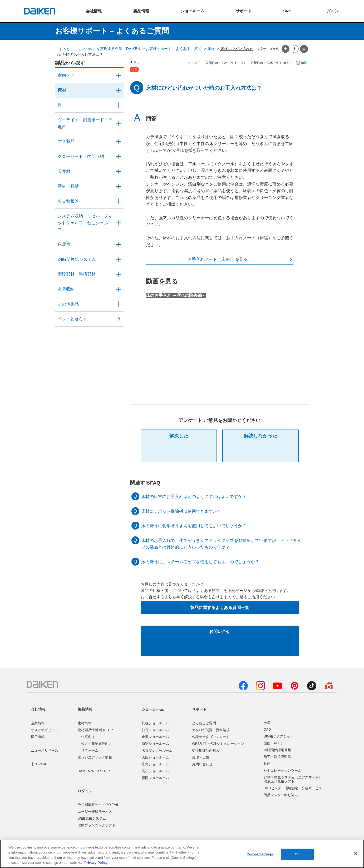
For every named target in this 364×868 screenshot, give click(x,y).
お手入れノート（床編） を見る (218, 259)
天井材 (64, 171)
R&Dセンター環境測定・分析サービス (293, 788)
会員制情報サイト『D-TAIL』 (100, 805)
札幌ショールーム (155, 723)
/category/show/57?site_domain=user (118, 274)
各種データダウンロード (211, 737)
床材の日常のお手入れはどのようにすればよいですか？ (194, 497)
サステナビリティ (45, 730)
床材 (211, 49)
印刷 (304, 63)
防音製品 (66, 141)
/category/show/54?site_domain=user (118, 157)
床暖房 (64, 244)
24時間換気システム (77, 259)
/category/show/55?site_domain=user (118, 223)
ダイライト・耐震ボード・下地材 (85, 123)
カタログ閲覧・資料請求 (211, 730)
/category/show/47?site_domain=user (118, 186)
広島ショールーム (155, 764)
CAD (267, 729)
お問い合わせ (202, 764)
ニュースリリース (45, 750)
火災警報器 (68, 201)
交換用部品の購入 (206, 750)
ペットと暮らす (72, 319)
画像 (267, 723)
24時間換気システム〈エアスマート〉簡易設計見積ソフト (293, 779)
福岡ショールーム (155, 778)
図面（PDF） (274, 743)
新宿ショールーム (155, 744)
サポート (199, 709)
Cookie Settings (260, 854)
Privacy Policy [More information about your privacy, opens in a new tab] (96, 863)
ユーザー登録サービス (95, 812)
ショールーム (153, 709)
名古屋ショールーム (157, 750)
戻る (136, 62)
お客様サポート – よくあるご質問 (174, 49)
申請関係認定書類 (277, 750)
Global (38, 764)
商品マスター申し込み (281, 795)
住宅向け (88, 737)
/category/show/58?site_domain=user (118, 304)
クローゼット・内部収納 (81, 156)
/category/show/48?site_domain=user (118, 123)
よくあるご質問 (204, 723)
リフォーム (90, 750)
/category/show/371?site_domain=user (118, 76)
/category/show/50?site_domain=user (118, 142)
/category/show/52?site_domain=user (118, 201)
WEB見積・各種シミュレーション (218, 744)
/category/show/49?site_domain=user (118, 172)
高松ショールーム (155, 771)
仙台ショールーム (155, 730)
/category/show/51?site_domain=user (118, 260)
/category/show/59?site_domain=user (118, 90)
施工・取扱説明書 (277, 757)
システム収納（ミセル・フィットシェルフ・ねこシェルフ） (85, 223)
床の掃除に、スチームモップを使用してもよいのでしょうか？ (200, 562)
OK (297, 854)
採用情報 (38, 737)
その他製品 (68, 304)
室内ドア (66, 75)
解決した (179, 436)
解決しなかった (260, 436)
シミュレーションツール (282, 770)
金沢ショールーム (155, 737)
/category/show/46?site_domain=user (118, 105)
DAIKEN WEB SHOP (94, 771)
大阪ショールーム (155, 757)
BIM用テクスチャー (279, 736)
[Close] (356, 854)
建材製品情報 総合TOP (95, 730)
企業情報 (38, 723)
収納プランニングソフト (97, 825)
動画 (267, 764)
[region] (182, 854)
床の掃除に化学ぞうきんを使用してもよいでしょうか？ (194, 526)
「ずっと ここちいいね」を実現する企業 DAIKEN (98, 49)
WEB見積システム (92, 818)
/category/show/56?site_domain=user (118, 289)
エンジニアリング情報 (95, 757)
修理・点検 (201, 757)
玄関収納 (66, 289)
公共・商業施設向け (97, 744)
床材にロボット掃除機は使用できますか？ (181, 511)
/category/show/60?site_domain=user (118, 245)
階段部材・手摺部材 (77, 274)
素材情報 (85, 723)
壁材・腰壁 (68, 186)
